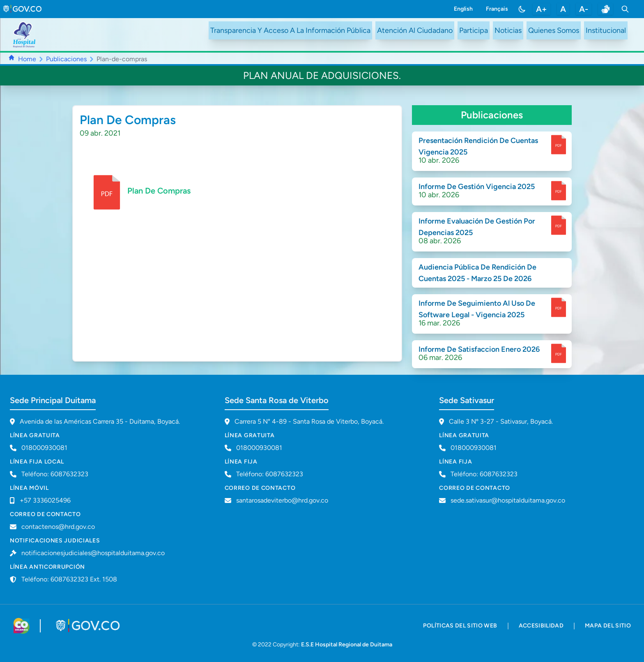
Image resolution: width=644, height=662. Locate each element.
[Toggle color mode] (522, 9)
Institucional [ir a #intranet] (606, 30)
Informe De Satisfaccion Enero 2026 (479, 349)
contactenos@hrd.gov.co (58, 527)
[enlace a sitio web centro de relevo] (605, 9)
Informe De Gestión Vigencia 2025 (477, 187)
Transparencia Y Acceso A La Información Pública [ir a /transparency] (290, 30)
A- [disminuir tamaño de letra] (584, 9)
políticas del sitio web (460, 626)
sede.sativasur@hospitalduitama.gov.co (508, 500)
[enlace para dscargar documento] (559, 145)
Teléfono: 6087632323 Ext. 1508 (69, 579)
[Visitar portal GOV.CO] (89, 626)
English (463, 9)
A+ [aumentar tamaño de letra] (542, 9)
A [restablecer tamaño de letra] (563, 9)
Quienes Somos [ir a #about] (554, 30)
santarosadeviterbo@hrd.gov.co (282, 500)
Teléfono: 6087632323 (55, 474)
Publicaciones (66, 59)
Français (497, 9)
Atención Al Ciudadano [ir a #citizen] (415, 30)
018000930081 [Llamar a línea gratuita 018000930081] (44, 448)
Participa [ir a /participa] (474, 30)
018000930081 (259, 448)
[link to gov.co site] (23, 9)
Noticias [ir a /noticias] (508, 30)
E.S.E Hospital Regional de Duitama (347, 645)
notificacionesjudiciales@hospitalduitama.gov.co (93, 553)
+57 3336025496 (45, 500)
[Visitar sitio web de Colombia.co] (22, 626)
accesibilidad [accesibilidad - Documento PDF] (541, 626)
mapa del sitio (608, 626)
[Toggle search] (625, 9)
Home (27, 59)
